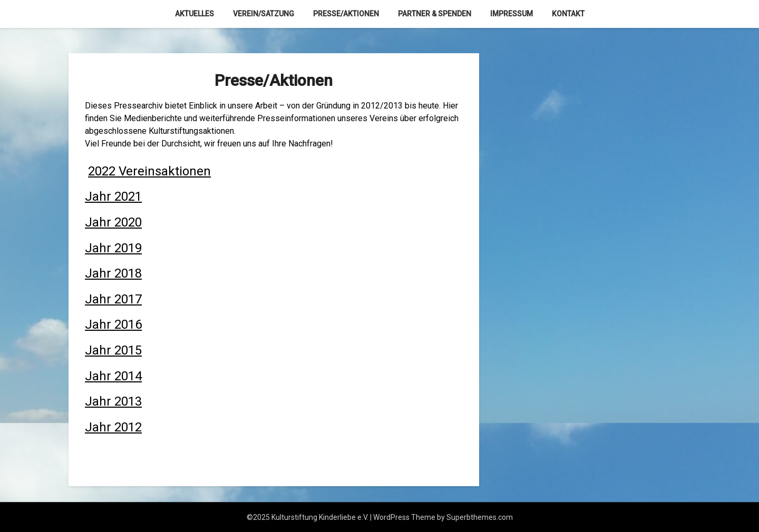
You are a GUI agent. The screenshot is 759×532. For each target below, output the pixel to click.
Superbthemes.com (480, 517)
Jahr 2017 (113, 299)
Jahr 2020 (113, 222)
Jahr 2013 (113, 401)
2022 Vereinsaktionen (149, 171)
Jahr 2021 (113, 196)
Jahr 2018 (113, 273)
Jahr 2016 (113, 324)
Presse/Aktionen (346, 14)
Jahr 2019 (113, 248)
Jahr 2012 (113, 427)
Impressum (512, 14)
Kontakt (568, 14)
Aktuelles (194, 14)
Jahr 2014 (113, 376)
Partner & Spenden (435, 14)
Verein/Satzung (264, 14)
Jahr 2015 (113, 350)
